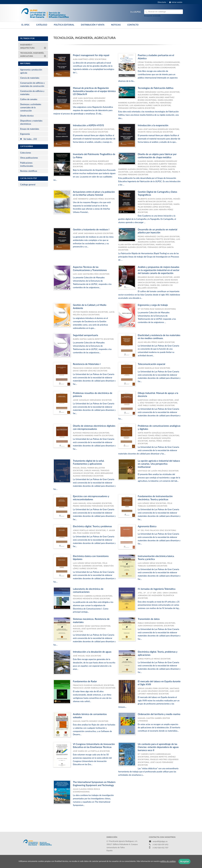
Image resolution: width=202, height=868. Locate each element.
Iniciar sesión (176, 2)
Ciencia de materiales (30, 78)
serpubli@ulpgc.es (160, 841)
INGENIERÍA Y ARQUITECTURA (33, 46)
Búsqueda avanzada (152, 16)
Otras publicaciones (29, 158)
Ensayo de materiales (30, 129)
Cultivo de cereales (29, 99)
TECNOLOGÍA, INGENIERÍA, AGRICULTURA (33, 54)
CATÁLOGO (42, 25)
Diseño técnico (27, 116)
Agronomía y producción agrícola (31, 71)
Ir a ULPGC (136, 12)
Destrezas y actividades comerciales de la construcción (31, 107)
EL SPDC (25, 25)
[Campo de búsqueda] (163, 12)
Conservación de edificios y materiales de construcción (32, 84)
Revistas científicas (29, 171)
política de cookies (168, 861)
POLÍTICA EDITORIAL (64, 25)
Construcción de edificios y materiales (32, 93)
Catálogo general (28, 185)
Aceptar (184, 861)
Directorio (162, 2)
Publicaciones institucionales (27, 164)
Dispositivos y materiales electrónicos (31, 122)
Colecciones (26, 153)
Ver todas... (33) (28, 139)
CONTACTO (133, 25)
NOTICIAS (116, 25)
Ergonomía (25, 134)
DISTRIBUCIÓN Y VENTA (93, 25)
